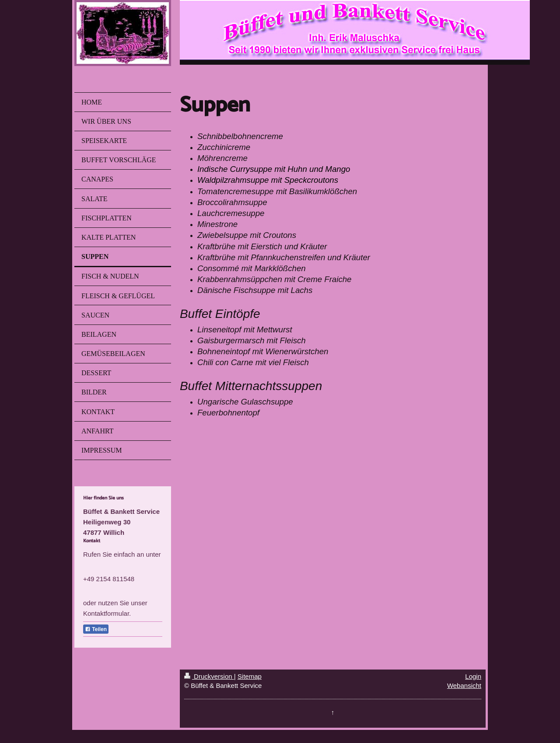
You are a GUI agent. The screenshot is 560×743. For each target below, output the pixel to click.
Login (473, 676)
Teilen (96, 629)
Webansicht (464, 685)
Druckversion (209, 676)
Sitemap (250, 676)
